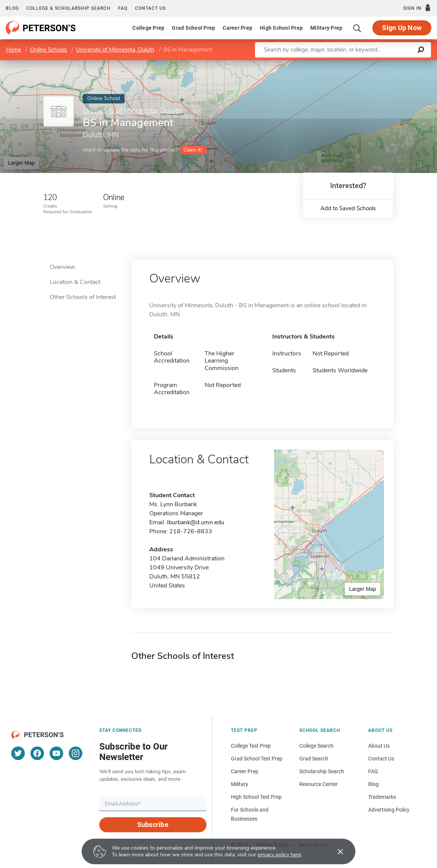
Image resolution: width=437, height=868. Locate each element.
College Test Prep (251, 746)
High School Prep (281, 28)
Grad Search (314, 759)
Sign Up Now (402, 28)
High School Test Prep (256, 797)
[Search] (357, 28)
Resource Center (319, 784)
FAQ (123, 8)
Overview (62, 267)
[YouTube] (56, 753)
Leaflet (346, 64)
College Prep (148, 28)
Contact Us (381, 759)
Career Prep (237, 28)
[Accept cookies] (335, 851)
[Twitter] (18, 753)
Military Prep (326, 28)
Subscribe (153, 825)
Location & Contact (75, 282)
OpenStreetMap (386, 64)
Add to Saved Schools (348, 208)
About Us (379, 746)
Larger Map (21, 163)
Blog (12, 8)
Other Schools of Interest (83, 297)
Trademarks (382, 797)
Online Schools (49, 50)
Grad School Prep (193, 28)
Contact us (150, 8)
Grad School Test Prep (257, 759)
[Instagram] (76, 753)
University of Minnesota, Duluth (115, 50)
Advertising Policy (389, 810)
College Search (316, 746)
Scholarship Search (322, 771)
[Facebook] (37, 753)
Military (240, 784)
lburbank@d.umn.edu (196, 522)
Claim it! (193, 150)
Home (14, 50)
